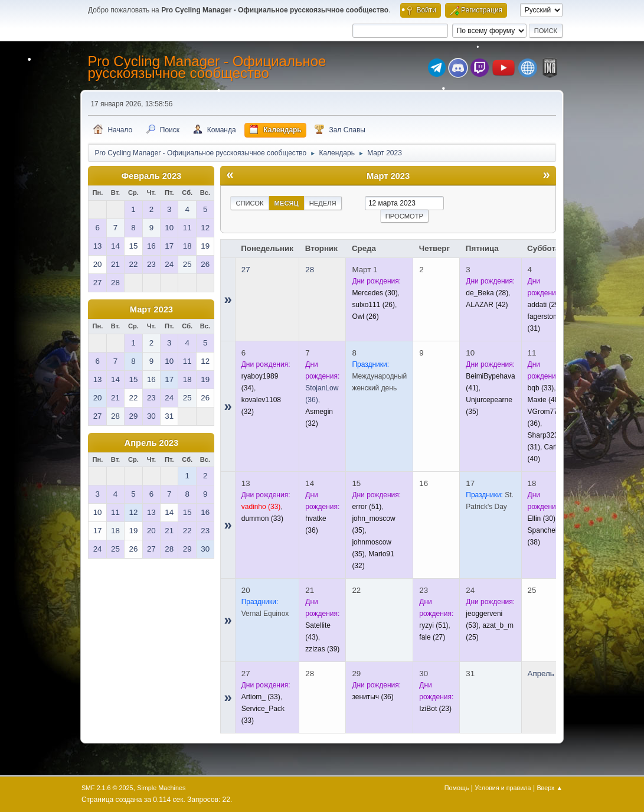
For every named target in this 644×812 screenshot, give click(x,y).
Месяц (287, 203)
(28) (487, 293)
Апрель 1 (544, 674)
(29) (545, 305)
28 (310, 270)
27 (246, 270)
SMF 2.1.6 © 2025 (107, 788)
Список (249, 203)
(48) (545, 400)
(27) (432, 637)
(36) (372, 697)
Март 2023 (151, 309)
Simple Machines (161, 788)
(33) (541, 388)
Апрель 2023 (152, 443)
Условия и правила (503, 788)
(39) (322, 649)
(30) (375, 293)
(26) (373, 305)
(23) (435, 709)
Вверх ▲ (550, 788)
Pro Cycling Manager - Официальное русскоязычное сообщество (207, 67)
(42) (487, 305)
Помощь (457, 788)
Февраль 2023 (151, 176)
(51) (367, 507)
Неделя (323, 203)
